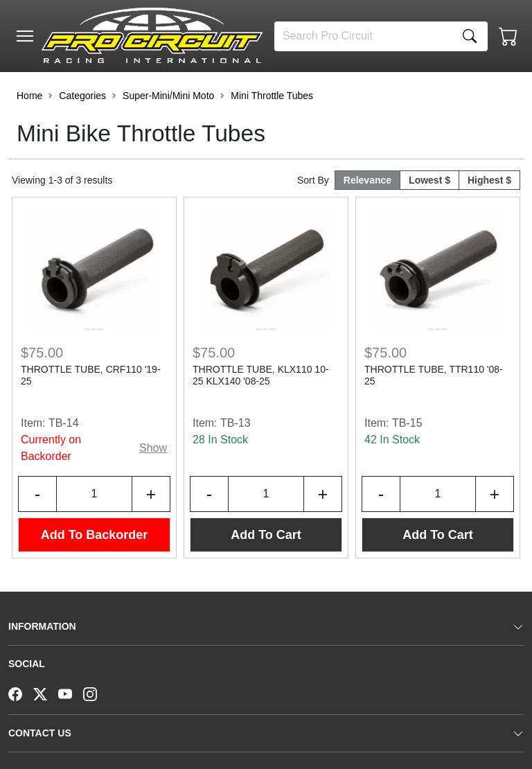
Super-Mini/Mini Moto (168, 96)
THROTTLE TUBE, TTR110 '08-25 (434, 375)
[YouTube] (71, 693)
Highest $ (489, 180)
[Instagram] (96, 693)
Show (153, 448)
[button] (25, 36)
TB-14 (64, 423)
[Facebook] (21, 693)
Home (29, 96)
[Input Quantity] (94, 494)
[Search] (363, 36)
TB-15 (407, 423)
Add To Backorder (95, 535)
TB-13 (236, 423)
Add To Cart (266, 535)
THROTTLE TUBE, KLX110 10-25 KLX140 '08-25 (261, 375)
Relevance (367, 180)
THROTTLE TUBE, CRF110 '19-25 (91, 375)
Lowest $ (429, 180)
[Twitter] (46, 693)
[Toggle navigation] (25, 36)
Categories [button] (82, 96)
